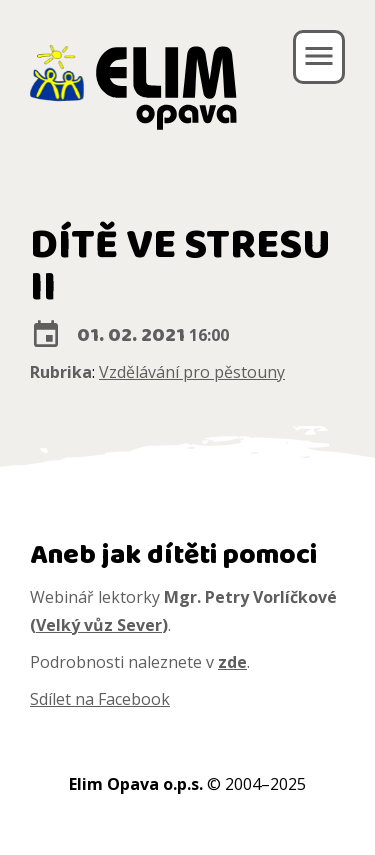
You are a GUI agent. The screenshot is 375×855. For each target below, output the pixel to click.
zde (232, 662)
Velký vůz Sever (99, 625)
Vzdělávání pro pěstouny (192, 372)
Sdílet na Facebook (100, 699)
